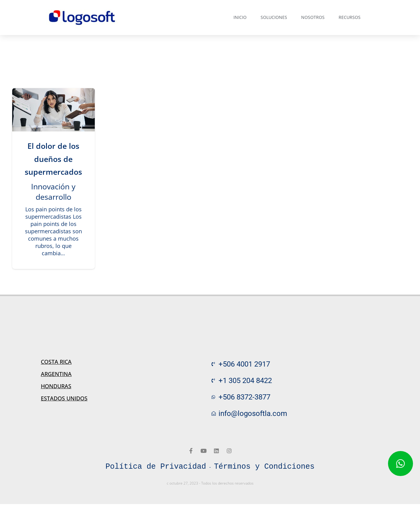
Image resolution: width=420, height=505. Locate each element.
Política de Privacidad (156, 467)
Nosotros (313, 17)
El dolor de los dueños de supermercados (53, 159)
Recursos (350, 17)
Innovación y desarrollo (53, 192)
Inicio (240, 17)
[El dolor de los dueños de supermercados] (53, 110)
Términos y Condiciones (264, 467)
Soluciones (274, 17)
